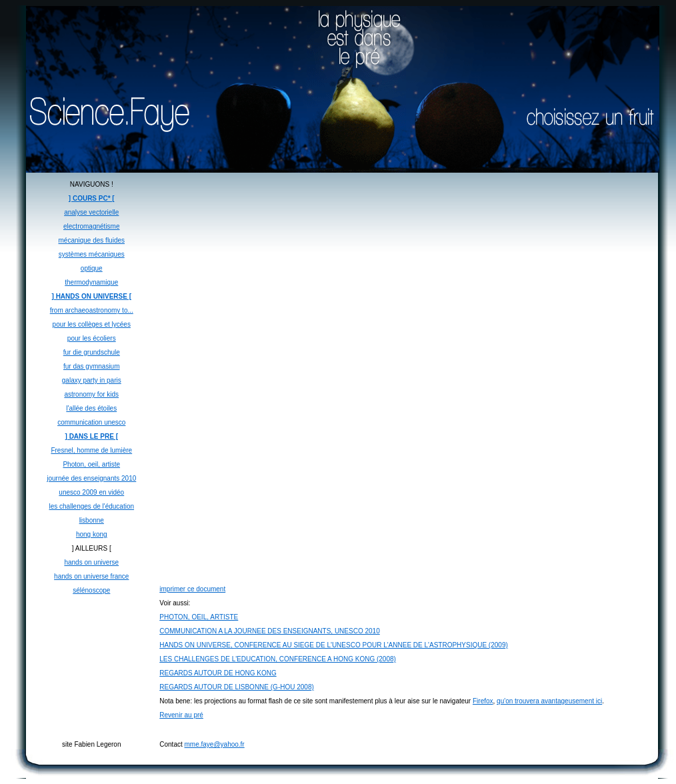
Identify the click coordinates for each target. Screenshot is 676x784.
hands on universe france (91, 576)
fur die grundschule (92, 352)
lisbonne (92, 520)
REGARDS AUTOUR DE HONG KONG (218, 673)
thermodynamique (91, 282)
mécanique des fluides (92, 240)
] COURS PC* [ (92, 198)
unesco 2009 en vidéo (91, 492)
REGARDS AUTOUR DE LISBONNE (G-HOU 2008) (237, 687)
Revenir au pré (181, 715)
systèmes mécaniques (92, 254)
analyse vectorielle (91, 212)
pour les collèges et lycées (92, 324)
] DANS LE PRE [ (92, 436)
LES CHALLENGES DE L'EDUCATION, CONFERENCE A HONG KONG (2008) (278, 659)
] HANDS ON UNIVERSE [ (92, 296)
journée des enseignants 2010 (91, 478)
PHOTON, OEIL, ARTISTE (199, 617)
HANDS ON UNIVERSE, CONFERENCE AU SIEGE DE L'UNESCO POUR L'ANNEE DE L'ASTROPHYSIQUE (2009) (334, 645)
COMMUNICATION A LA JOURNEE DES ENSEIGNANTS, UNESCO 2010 (269, 631)
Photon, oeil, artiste (91, 464)
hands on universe (91, 562)
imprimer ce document (192, 589)
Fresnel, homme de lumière (91, 450)
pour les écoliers (92, 338)
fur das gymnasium (91, 366)
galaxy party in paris (92, 380)
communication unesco (91, 422)
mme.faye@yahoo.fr (215, 744)
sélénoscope (91, 590)
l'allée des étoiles (91, 408)
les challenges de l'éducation (91, 506)
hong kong (92, 534)
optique (92, 268)
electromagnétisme (91, 226)
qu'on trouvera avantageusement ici (549, 701)
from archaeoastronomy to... (92, 310)
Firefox (483, 701)
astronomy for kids (91, 394)
